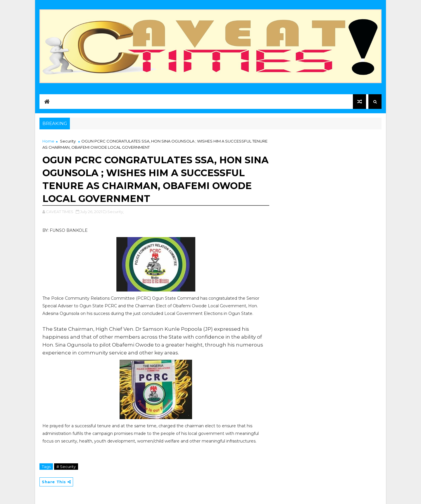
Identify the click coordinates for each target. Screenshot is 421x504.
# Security (66, 467)
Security (68, 141)
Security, (116, 212)
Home (48, 141)
